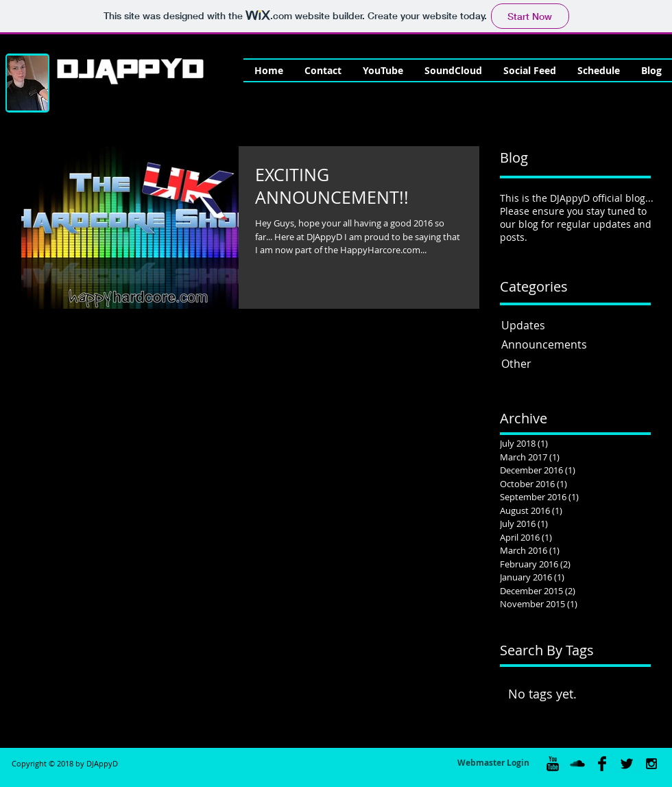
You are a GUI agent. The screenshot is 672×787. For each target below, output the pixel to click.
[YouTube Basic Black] (553, 764)
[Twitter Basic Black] (627, 764)
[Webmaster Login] (493, 764)
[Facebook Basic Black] (602, 764)
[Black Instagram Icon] (651, 764)
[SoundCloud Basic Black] (577, 764)
